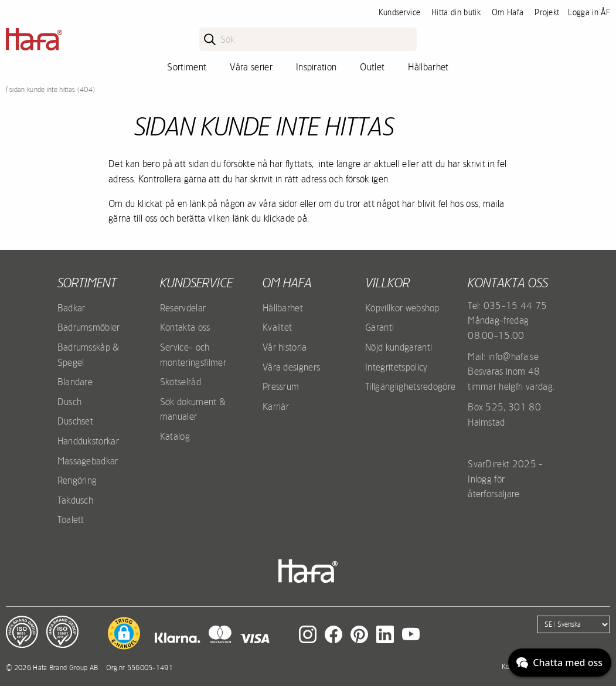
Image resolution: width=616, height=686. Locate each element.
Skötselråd (181, 382)
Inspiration (316, 67)
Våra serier (251, 67)
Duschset (76, 421)
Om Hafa (508, 12)
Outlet (372, 67)
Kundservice (400, 12)
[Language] (574, 624)
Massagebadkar (88, 461)
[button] (124, 633)
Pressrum (281, 386)
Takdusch (76, 500)
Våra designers (291, 367)
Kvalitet (278, 327)
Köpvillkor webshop (402, 308)
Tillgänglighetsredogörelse (416, 386)
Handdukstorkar (88, 441)
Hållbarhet (428, 67)
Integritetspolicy (396, 367)
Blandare (75, 382)
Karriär (276, 406)
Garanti (380, 327)
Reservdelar (183, 308)
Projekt (547, 12)
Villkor (387, 283)
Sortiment (187, 67)
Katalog (175, 436)
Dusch (70, 402)
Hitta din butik (456, 12)
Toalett (71, 519)
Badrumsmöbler (89, 327)
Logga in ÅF (589, 12)
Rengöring (77, 480)
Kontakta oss (185, 327)
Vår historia (285, 347)
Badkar (72, 308)
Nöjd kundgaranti (399, 347)
